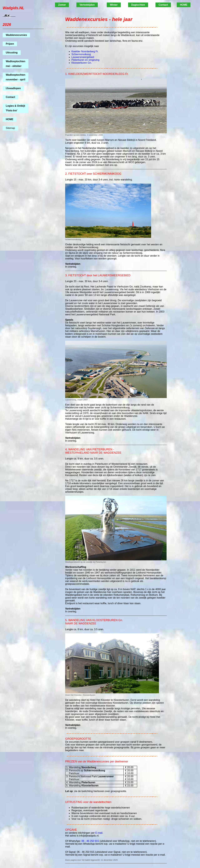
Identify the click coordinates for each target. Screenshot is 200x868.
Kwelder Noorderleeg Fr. (85, 51)
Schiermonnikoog (81, 54)
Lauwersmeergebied (83, 57)
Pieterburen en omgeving (85, 60)
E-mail (99, 833)
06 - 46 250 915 (90, 841)
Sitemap (10, 128)
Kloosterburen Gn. (82, 63)
